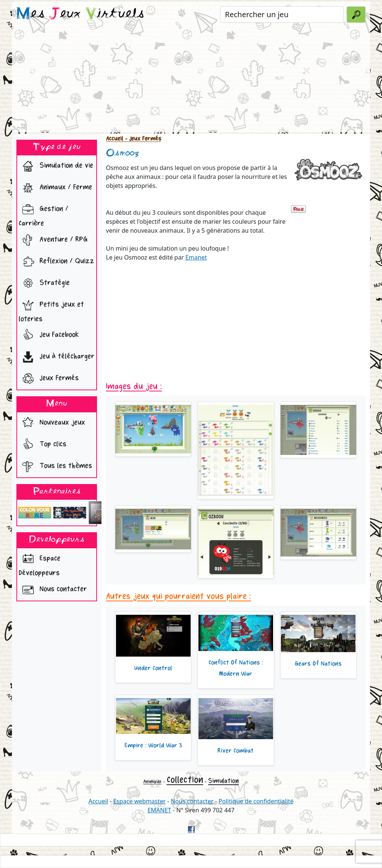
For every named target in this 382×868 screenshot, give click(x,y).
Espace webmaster (139, 801)
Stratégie (44, 283)
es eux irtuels (80, 14)
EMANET (159, 810)
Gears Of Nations (318, 664)
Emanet (196, 257)
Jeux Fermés (49, 379)
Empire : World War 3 (153, 745)
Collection (185, 780)
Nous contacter (53, 590)
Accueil (115, 139)
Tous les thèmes (55, 466)
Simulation (223, 781)
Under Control (153, 668)
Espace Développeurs (40, 564)
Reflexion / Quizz (57, 262)
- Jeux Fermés (142, 139)
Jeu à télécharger (57, 357)
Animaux (152, 782)
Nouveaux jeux (52, 423)
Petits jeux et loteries (51, 310)
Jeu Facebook (49, 335)
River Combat (236, 751)
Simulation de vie (56, 166)
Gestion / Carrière (43, 214)
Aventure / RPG (53, 240)
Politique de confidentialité (256, 801)
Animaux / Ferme (55, 188)
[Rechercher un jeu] (282, 15)
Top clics (43, 445)
